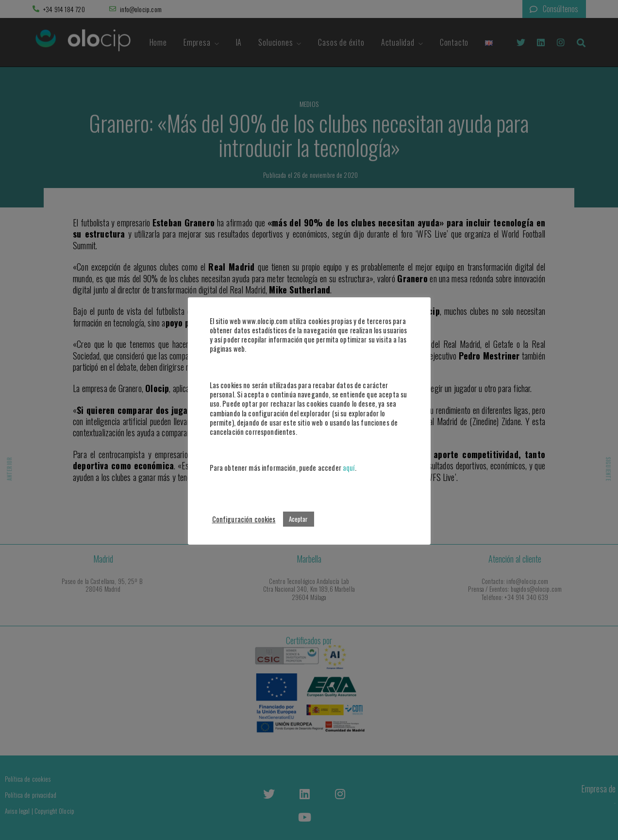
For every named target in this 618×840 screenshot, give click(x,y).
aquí (349, 468)
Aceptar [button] (299, 519)
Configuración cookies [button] (244, 519)
